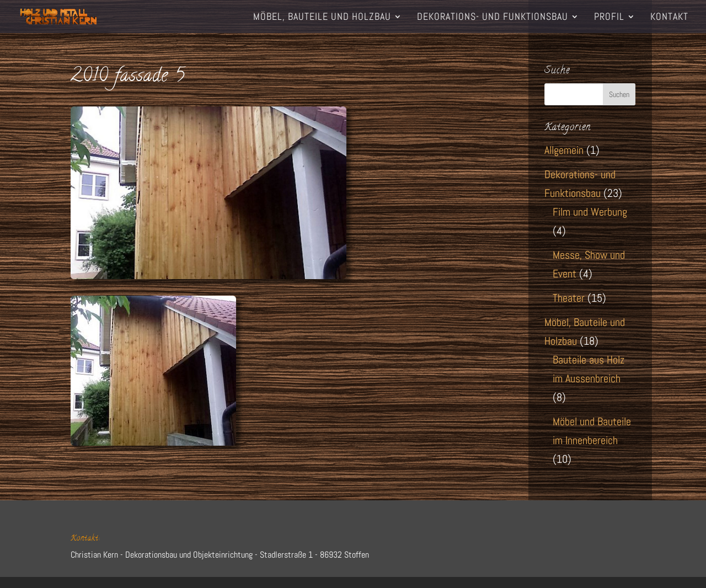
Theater (569, 298)
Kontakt (669, 18)
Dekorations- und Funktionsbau (493, 18)
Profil (609, 18)
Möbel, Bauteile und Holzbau (322, 18)
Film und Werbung (590, 212)
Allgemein (564, 150)
